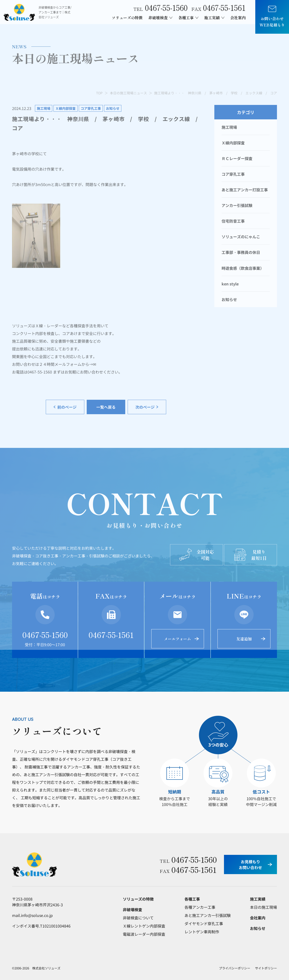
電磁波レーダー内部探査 (144, 934)
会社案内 (238, 18)
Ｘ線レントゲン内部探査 (144, 926)
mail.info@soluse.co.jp (32, 915)
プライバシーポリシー (235, 968)
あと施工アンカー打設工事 (245, 190)
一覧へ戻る (106, 407)
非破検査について (138, 918)
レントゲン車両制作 (202, 932)
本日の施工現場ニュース (128, 93)
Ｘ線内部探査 (233, 143)
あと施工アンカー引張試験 (208, 915)
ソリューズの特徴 (127, 18)
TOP (99, 93)
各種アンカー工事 (200, 907)
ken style (230, 284)
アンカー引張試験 (237, 205)
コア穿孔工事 (233, 174)
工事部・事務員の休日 (241, 252)
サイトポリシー (266, 968)
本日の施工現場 (263, 907)
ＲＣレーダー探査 (237, 158)
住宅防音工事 (233, 221)
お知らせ (229, 299)
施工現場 (229, 127)
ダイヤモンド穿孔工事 (204, 923)
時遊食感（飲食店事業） (243, 268)
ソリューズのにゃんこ (241, 237)
